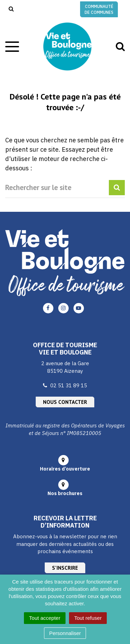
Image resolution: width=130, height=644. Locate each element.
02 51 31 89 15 (69, 385)
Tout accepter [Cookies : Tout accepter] (45, 618)
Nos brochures (65, 493)
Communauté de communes (99, 9)
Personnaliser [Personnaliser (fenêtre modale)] (65, 633)
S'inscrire (65, 568)
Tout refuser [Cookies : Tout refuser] (88, 618)
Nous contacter (65, 402)
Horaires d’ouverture (65, 469)
